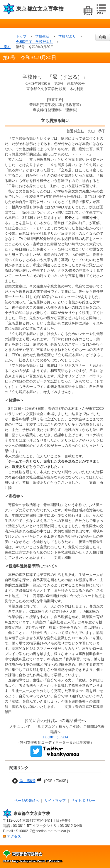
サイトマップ (55, 801)
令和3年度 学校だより (34, 42)
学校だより (67, 36)
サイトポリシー (83, 801)
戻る (7, 47)
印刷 (103, 37)
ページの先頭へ (27, 801)
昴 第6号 (27, 781)
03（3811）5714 (55, 737)
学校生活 (42, 36)
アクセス (14, 836)
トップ (21, 36)
